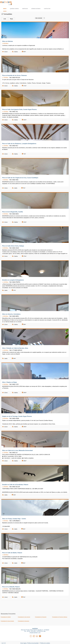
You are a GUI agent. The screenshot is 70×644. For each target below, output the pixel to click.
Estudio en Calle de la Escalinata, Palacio (15, 485)
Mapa (11, 19)
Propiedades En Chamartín (41, 617)
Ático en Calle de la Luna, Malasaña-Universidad (17, 450)
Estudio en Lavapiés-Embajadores (13, 280)
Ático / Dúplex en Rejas (10, 382)
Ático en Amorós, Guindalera (11, 314)
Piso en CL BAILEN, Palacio (11, 587)
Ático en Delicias (8, 41)
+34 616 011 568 (41, 631)
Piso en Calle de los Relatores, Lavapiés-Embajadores (19, 144)
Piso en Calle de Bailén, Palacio (12, 553)
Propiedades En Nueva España (7, 621)
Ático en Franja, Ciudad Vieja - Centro (14, 519)
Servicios (25, 9)
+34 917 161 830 (31, 631)
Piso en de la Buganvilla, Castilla (13, 212)
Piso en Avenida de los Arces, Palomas (14, 75)
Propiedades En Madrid (6, 617)
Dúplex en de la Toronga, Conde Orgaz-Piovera (17, 416)
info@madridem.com (35, 633)
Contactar (47, 9)
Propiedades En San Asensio (24, 617)
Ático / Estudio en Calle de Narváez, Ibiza (15, 348)
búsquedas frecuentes (8, 614)
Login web (4, 643)
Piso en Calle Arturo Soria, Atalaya (13, 246)
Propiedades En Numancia (24, 621)
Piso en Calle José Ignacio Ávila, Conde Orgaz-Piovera (19, 109)
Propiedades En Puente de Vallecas (60, 617)
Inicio (5, 9)
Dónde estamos (36, 9)
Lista (5, 19)
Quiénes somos (14, 9)
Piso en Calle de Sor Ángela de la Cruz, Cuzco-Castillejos (20, 178)
